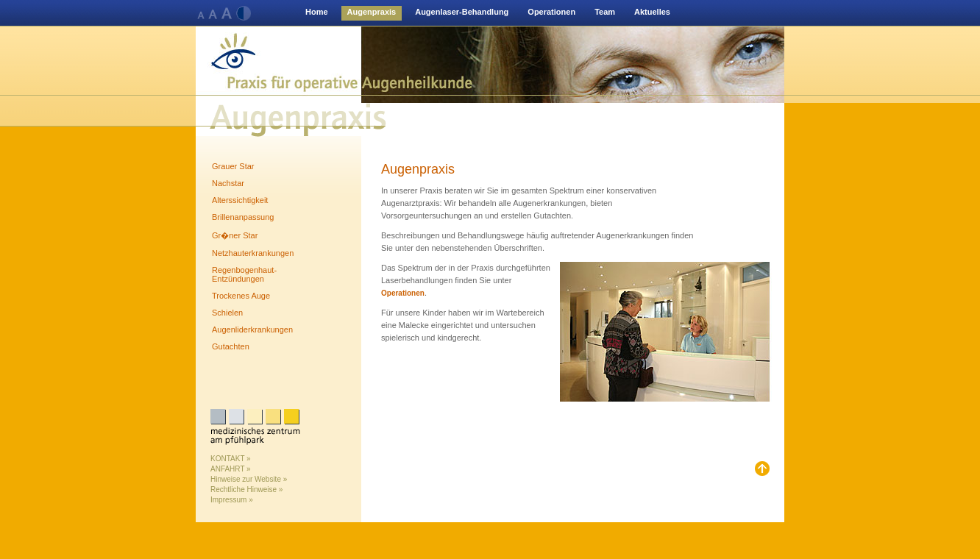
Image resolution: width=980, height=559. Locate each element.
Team (605, 12)
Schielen (227, 313)
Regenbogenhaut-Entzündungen (244, 274)
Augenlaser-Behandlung (462, 12)
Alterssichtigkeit (240, 200)
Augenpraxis (372, 12)
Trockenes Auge (241, 296)
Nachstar (228, 183)
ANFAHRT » (231, 469)
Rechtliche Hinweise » (246, 489)
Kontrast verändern (244, 14)
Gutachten (231, 346)
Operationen (551, 12)
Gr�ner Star (235, 235)
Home (317, 12)
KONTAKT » (231, 459)
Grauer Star (233, 166)
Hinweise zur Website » (249, 479)
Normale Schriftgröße (202, 14)
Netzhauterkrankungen (253, 253)
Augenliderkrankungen (252, 330)
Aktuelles (652, 12)
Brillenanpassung (243, 217)
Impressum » (232, 500)
